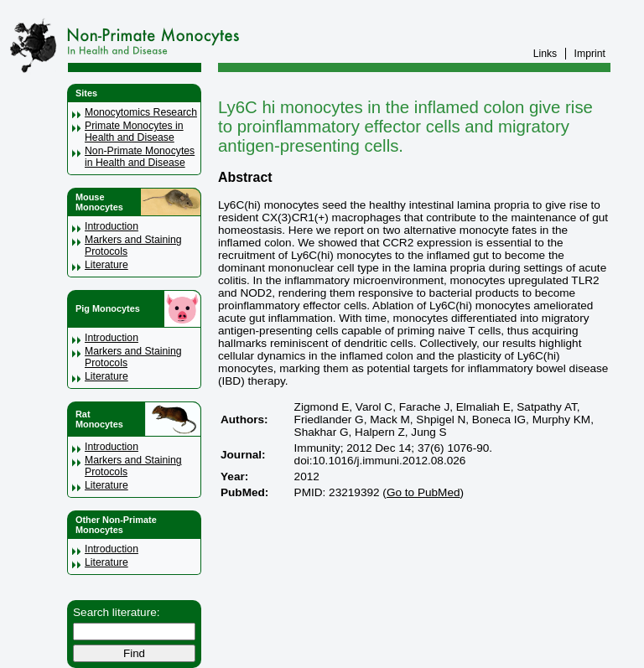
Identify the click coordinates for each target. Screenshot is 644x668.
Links (545, 54)
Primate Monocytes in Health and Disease (134, 132)
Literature (106, 265)
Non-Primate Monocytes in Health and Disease (140, 157)
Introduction (112, 226)
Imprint (590, 54)
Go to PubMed (423, 492)
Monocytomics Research (141, 112)
